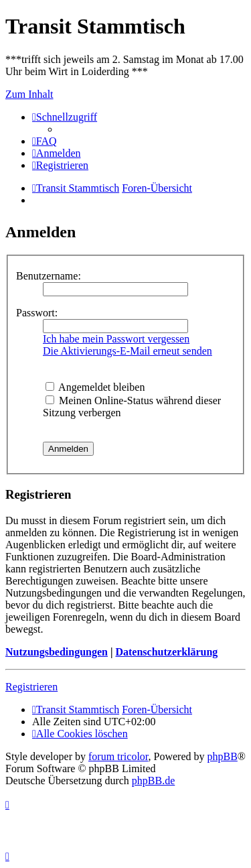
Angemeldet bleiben (95, 387)
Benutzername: (49, 276)
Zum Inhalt (29, 94)
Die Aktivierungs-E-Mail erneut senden (128, 351)
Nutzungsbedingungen (57, 652)
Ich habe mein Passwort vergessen (116, 339)
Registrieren (31, 687)
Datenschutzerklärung (166, 652)
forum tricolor (118, 756)
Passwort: (37, 313)
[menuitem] (45, 141)
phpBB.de (153, 781)
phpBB (223, 756)
